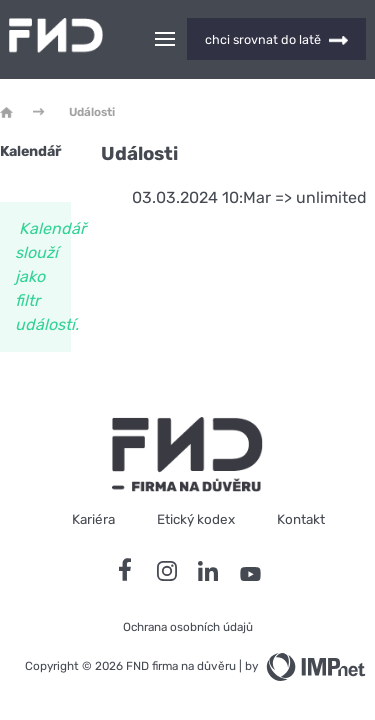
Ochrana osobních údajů (188, 627)
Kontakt (301, 519)
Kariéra (93, 519)
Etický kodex (196, 519)
